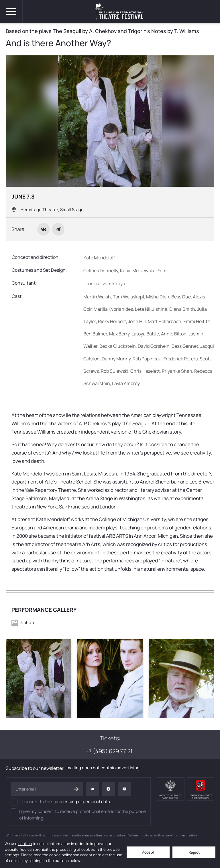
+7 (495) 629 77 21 (109, 751)
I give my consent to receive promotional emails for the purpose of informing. (78, 815)
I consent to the (60, 802)
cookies (25, 844)
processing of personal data (82, 802)
